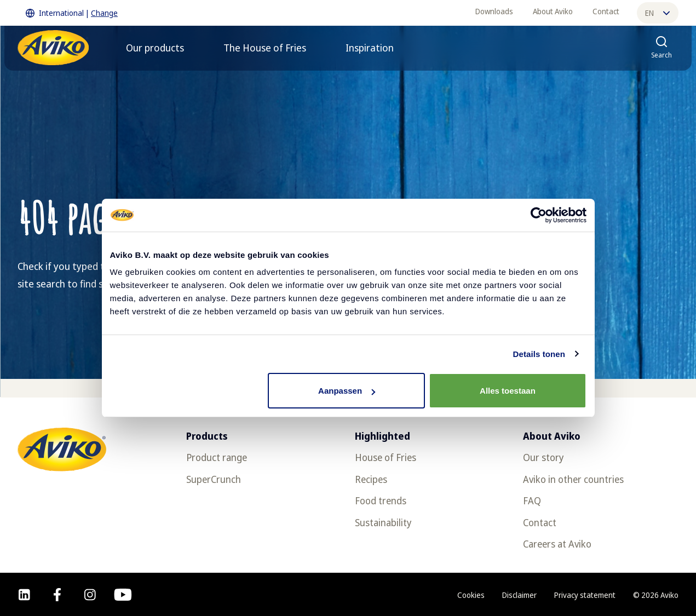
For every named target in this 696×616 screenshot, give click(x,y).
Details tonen (539, 354)
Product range (217, 457)
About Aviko (553, 11)
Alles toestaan (508, 391)
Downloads (494, 11)
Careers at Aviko (557, 544)
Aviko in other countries (573, 479)
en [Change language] (657, 13)
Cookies (471, 595)
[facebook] (57, 595)
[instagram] (90, 595)
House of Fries (386, 457)
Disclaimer (519, 595)
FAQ (532, 500)
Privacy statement (585, 595)
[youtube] (123, 595)
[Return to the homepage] (53, 48)
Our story (543, 457)
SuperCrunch (214, 479)
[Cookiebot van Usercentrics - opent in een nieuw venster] (539, 215)
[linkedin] (24, 595)
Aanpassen (347, 391)
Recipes (371, 479)
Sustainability (383, 522)
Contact (606, 11)
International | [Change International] (72, 13)
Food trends (381, 500)
